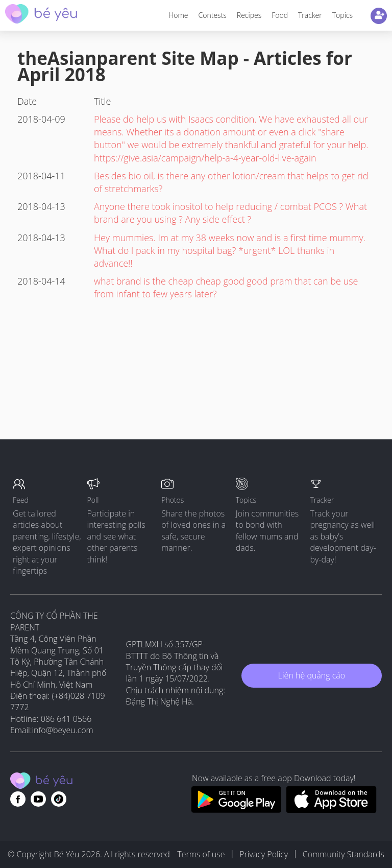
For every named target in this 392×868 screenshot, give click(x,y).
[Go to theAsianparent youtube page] (38, 799)
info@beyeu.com (63, 730)
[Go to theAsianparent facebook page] (18, 799)
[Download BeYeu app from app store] (332, 810)
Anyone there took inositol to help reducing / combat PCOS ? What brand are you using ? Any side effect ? (230, 213)
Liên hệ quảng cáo (312, 675)
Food (280, 15)
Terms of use (201, 854)
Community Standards (344, 854)
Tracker (310, 15)
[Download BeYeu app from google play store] (236, 810)
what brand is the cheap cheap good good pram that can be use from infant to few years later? (226, 287)
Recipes (249, 15)
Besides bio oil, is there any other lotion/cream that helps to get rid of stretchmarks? (231, 182)
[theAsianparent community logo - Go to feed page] (41, 15)
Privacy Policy (264, 854)
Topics (342, 15)
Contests (213, 15)
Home (178, 15)
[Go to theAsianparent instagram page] (59, 799)
